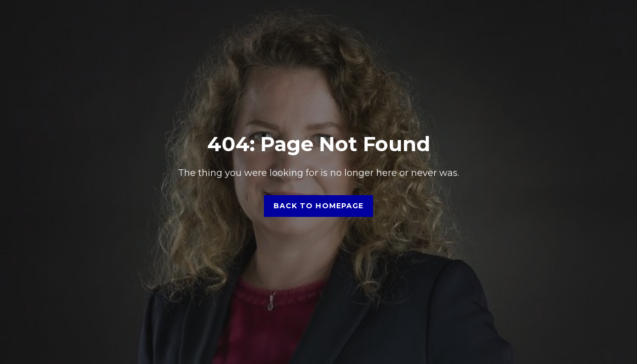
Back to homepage (318, 206)
